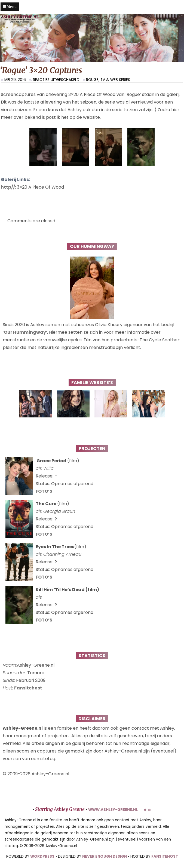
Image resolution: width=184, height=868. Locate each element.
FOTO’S (44, 491)
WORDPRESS (42, 856)
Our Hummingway (25, 332)
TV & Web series (115, 80)
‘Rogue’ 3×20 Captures (41, 70)
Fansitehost (28, 688)
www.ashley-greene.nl (113, 810)
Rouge (92, 80)
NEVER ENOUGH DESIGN (105, 856)
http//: (9, 187)
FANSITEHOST (165, 856)
